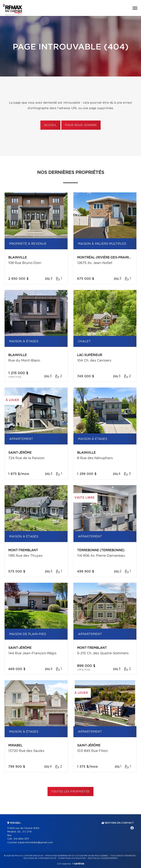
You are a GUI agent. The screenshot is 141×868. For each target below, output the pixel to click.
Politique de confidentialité (40, 858)
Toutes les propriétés (71, 792)
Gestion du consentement (103, 858)
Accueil (50, 125)
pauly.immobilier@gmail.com (35, 843)
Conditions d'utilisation (72, 858)
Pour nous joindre (81, 125)
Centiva (78, 864)
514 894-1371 (21, 839)
